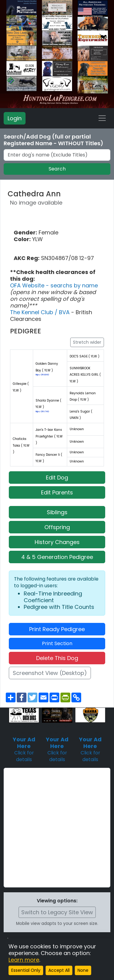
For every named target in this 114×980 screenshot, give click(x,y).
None (83, 970)
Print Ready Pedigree (57, 629)
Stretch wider (87, 342)
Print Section (57, 643)
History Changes (57, 542)
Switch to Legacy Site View (57, 912)
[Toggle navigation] (102, 118)
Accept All (59, 970)
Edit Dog (57, 478)
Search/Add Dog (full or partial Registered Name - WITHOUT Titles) (54, 140)
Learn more (24, 960)
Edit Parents (57, 492)
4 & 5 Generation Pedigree (57, 557)
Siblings (57, 512)
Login (15, 118)
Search (57, 169)
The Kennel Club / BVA (41, 312)
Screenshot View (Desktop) (50, 673)
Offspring (57, 527)
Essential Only (26, 970)
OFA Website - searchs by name (54, 285)
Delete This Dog (57, 658)
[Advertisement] (57, 828)
